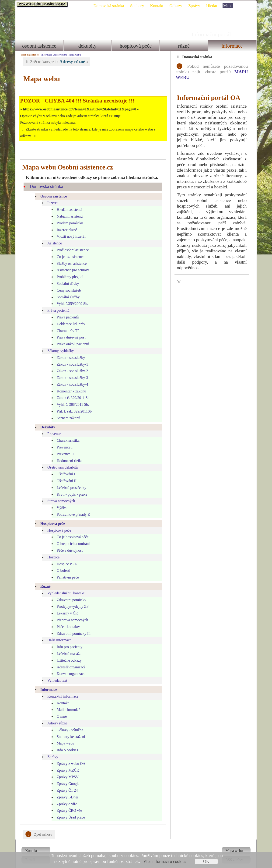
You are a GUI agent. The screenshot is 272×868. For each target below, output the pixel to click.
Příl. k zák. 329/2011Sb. (73, 404)
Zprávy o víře (65, 797)
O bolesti (62, 564)
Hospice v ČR (66, 557)
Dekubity (87, 46)
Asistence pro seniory (71, 263)
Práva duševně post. (70, 330)
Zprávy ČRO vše (68, 804)
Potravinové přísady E (72, 508)
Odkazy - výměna (68, 723)
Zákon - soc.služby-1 (71, 358)
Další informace (58, 633)
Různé (185, 46)
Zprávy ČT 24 (66, 784)
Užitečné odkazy (68, 654)
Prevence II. (64, 447)
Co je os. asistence (69, 250)
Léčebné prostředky (70, 481)
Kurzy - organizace (69, 667)
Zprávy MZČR (66, 764)
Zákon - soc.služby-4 (71, 378)
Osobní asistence (38, 46)
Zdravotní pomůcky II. (72, 627)
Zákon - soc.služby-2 (71, 364)
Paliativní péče (66, 570)
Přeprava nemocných (71, 613)
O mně (60, 710)
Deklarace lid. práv (69, 317)
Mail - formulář (67, 703)
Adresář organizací (69, 660)
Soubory (139, 6)
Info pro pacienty (68, 640)
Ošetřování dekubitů (61, 461)
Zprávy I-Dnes (66, 790)
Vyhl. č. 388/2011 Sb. (71, 398)
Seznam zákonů (67, 411)
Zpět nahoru (37, 828)
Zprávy (196, 6)
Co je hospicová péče (71, 530)
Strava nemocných (60, 494)
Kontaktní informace (61, 690)
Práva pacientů (57, 304)
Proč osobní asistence (71, 243)
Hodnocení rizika (68, 454)
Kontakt (159, 6)
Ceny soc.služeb (67, 284)
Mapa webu (73, 55)
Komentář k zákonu (70, 384)
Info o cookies (66, 743)
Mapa (230, 6)
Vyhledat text (56, 674)
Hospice (52, 550)
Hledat (213, 6)
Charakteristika (66, 434)
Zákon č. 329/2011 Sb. (72, 391)
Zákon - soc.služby (69, 351)
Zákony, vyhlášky (59, 344)
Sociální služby (66, 290)
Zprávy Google (66, 777)
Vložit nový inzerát (70, 230)
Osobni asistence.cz (41, 5)
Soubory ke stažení (69, 730)
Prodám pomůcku (68, 216)
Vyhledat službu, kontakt (64, 586)
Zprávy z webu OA (69, 757)
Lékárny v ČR (66, 606)
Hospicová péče (136, 46)
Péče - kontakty (67, 620)
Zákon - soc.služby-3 (71, 371)
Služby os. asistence (70, 257)
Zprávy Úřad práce (69, 810)
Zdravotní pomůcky (70, 593)
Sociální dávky (66, 277)
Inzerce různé (65, 223)
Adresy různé (59, 55)
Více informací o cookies (165, 861)
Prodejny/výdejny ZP (71, 600)
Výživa (60, 501)
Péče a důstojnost (68, 544)
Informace (233, 46)
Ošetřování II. (65, 474)
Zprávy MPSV (66, 770)
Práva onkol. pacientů (71, 337)
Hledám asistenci (68, 203)
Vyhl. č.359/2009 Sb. (71, 297)
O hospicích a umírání (72, 537)
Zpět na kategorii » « (55, 62)
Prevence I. (63, 440)
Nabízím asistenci (68, 210)
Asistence (53, 236)
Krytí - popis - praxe (70, 488)
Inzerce (51, 196)
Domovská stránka (110, 6)
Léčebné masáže (67, 647)
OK (206, 861)
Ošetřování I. (65, 467)
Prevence (53, 427)
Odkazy (178, 6)
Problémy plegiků (68, 270)
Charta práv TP (66, 324)
